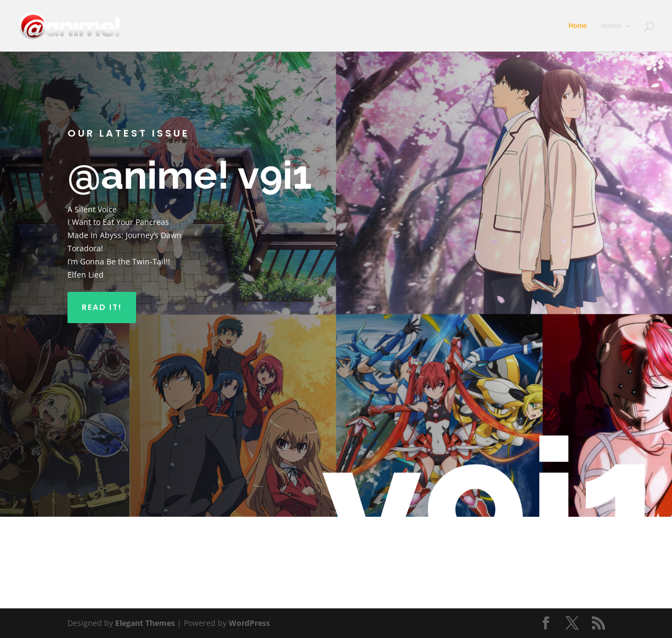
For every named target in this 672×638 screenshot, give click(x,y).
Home (577, 26)
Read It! (102, 307)
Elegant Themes (145, 623)
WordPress (249, 623)
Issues (611, 26)
